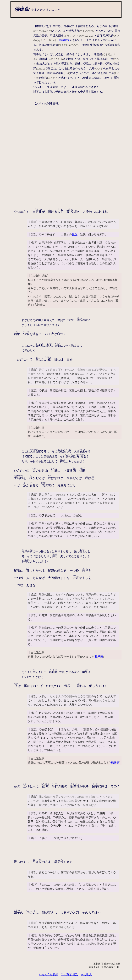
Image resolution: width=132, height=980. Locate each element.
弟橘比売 (64, 40)
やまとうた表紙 (48, 974)
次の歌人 (86, 974)
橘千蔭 (99, 657)
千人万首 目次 (69, 974)
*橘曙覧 (114, 763)
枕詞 (75, 234)
